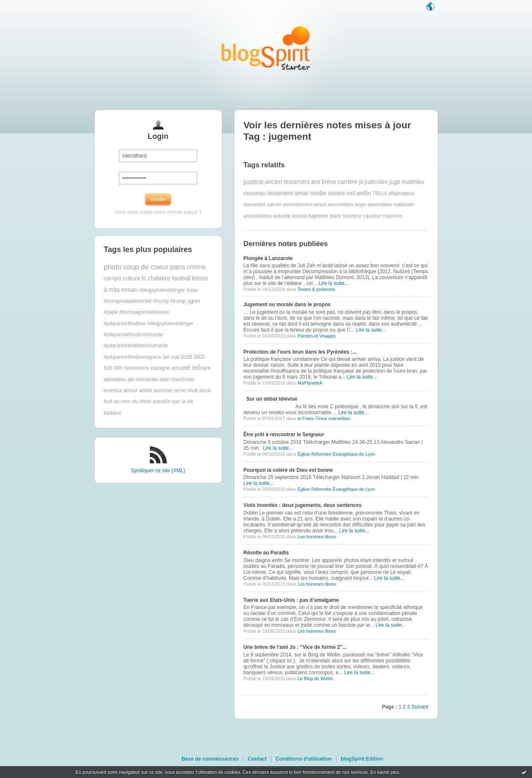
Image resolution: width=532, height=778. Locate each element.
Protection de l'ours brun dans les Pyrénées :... (300, 352)
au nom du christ (132, 401)
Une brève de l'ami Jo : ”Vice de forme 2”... (295, 647)
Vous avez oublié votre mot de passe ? (158, 212)
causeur (372, 216)
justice (254, 182)
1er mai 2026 (177, 357)
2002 (199, 357)
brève (329, 182)
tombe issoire (328, 193)
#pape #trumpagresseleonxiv (136, 312)
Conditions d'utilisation (304, 759)
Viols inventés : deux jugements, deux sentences (302, 505)
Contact (257, 759)
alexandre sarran (262, 205)
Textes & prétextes (316, 289)
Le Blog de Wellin (315, 678)
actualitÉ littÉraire (191, 368)
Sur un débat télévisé (270, 399)
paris (177, 267)
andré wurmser (156, 390)
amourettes (341, 205)
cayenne (392, 216)
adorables (115, 379)
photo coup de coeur (136, 267)
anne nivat (186, 390)
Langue (431, 7)
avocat (299, 216)
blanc (336, 216)
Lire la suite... (334, 283)
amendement (298, 205)
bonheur (353, 216)
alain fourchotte (177, 379)
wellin (364, 193)
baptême (318, 216)
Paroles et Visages (317, 336)
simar (302, 193)
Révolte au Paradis (266, 553)
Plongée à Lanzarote (268, 258)
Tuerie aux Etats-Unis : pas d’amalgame (291, 600)
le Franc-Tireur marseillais (324, 418)
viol (351, 193)
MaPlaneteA (310, 383)
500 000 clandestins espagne (137, 368)
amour (130, 390)
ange (360, 205)
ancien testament (287, 182)
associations (257, 216)
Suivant (420, 707)
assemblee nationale (391, 205)
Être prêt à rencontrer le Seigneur (284, 435)
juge (395, 182)
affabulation (401, 194)
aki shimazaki (143, 379)
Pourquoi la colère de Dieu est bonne (288, 470)
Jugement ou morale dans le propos (287, 305)
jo (361, 182)
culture (131, 278)
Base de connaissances (210, 759)
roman (129, 290)
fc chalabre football (166, 278)
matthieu (413, 182)
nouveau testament (268, 193)
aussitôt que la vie (173, 401)
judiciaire (376, 182)
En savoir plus (385, 772)
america (113, 390)
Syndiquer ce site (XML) (158, 471)
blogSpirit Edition (362, 759)
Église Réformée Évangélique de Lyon (336, 454)
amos (320, 205)
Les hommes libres (317, 537)
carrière (348, 182)
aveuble (281, 216)
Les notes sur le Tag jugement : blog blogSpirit (266, 48)
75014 (379, 194)
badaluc (113, 413)
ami (315, 182)
